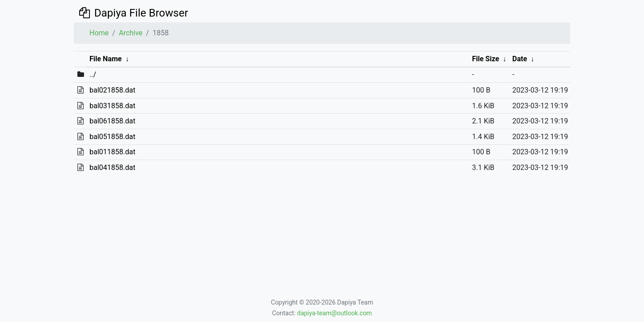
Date (520, 59)
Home (99, 33)
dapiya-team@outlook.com (334, 313)
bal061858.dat (112, 121)
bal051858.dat (112, 137)
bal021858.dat (112, 90)
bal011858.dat (112, 152)
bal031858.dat (112, 106)
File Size (485, 59)
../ (93, 74)
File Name (106, 59)
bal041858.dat (112, 167)
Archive (131, 33)
